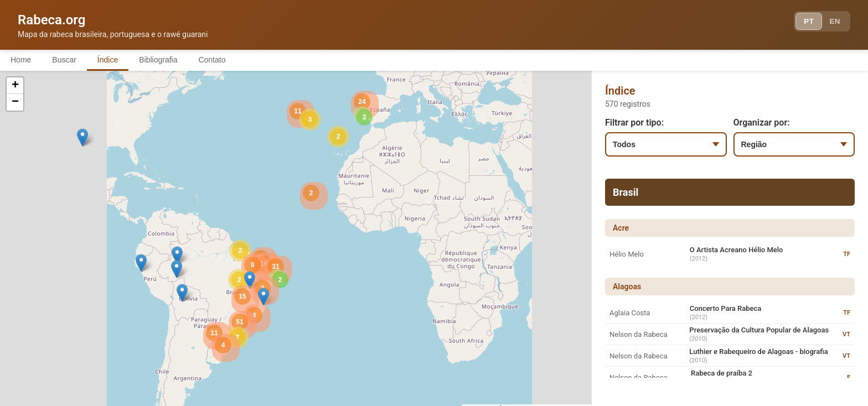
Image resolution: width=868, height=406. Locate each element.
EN (834, 22)
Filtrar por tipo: (634, 123)
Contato (217, 60)
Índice (110, 60)
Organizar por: (762, 123)
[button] (177, 256)
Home (21, 60)
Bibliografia (162, 60)
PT (805, 22)
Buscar (66, 60)
